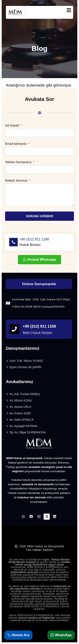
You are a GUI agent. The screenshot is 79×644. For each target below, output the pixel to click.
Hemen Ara (18, 635)
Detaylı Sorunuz (17, 180)
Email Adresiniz (16, 144)
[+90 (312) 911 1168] (13, 242)
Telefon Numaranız (19, 162)
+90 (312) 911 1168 (34, 239)
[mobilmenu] (69, 10)
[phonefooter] (14, 329)
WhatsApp (61, 635)
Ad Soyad (12, 125)
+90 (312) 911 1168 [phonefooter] (39, 326)
